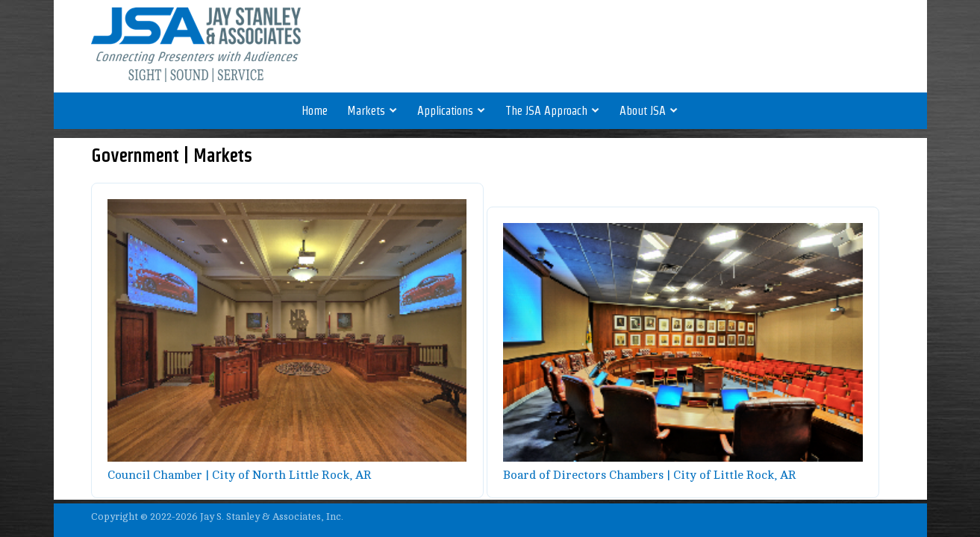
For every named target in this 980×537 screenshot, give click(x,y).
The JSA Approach (553, 111)
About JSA (649, 111)
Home (315, 111)
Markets (372, 111)
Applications (452, 111)
